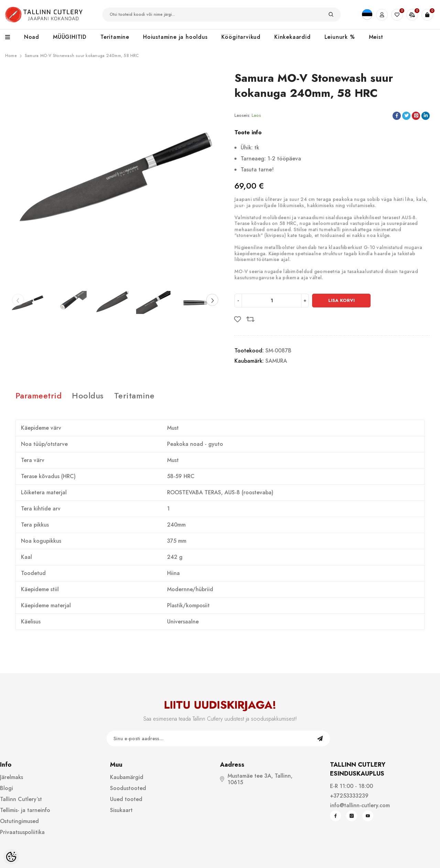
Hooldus (88, 396)
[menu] (11, 37)
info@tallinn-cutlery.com (360, 805)
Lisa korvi (342, 300)
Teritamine (134, 396)
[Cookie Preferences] (11, 857)
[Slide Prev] (18, 300)
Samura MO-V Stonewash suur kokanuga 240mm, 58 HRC (82, 56)
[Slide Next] (212, 300)
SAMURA (276, 361)
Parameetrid (38, 396)
